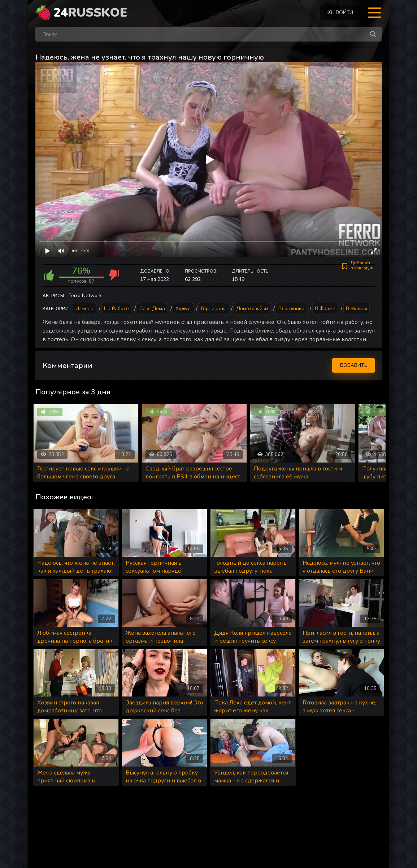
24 (90, 13)
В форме (325, 309)
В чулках (357, 309)
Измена (84, 309)
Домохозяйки (252, 309)
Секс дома (152, 309)
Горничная (213, 309)
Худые (183, 309)
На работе (116, 309)
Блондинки (291, 309)
